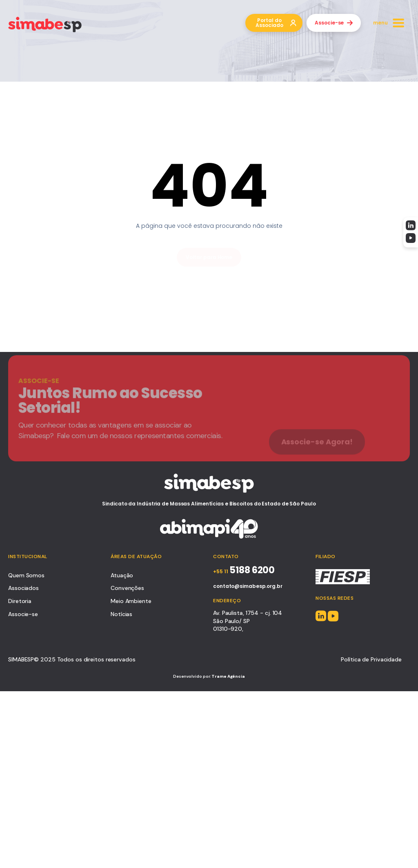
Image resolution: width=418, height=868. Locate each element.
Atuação (122, 575)
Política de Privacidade (371, 659)
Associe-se (23, 614)
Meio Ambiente (131, 601)
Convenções (127, 588)
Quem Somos (26, 575)
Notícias (121, 614)
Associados (23, 588)
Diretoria (20, 601)
